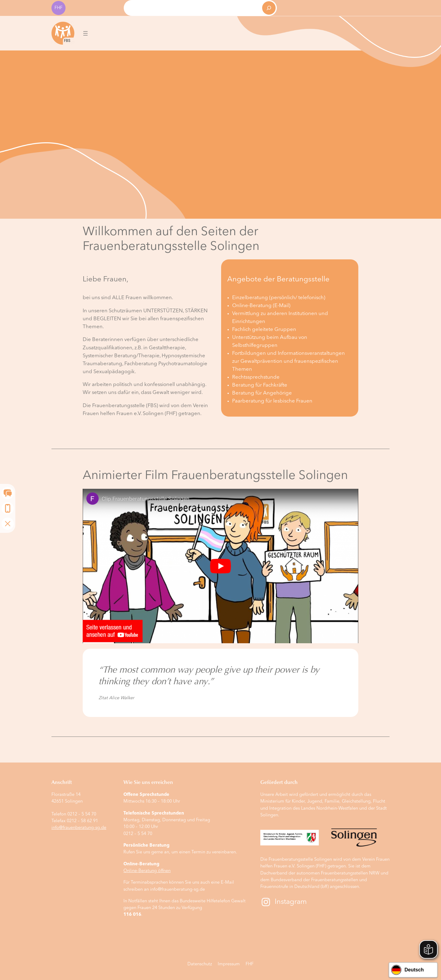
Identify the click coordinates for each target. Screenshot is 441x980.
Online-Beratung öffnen (147, 871)
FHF (58, 8)
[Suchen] (269, 8)
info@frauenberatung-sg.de (79, 828)
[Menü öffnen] (85, 33)
